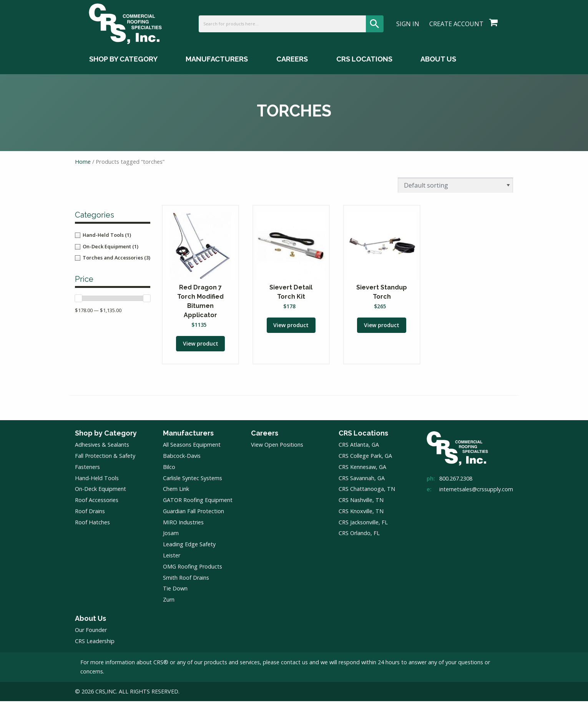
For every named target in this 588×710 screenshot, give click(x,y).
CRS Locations (363, 442)
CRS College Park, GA (365, 465)
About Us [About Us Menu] (438, 70)
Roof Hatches (92, 531)
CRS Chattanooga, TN (367, 498)
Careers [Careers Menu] (292, 70)
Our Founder (91, 639)
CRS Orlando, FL (359, 542)
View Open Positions (277, 454)
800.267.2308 (456, 487)
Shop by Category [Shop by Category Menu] (123, 70)
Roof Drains (90, 520)
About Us (91, 627)
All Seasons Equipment (192, 454)
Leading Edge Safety (189, 553)
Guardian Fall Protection (194, 520)
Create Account (456, 29)
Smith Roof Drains (186, 586)
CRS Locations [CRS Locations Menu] (364, 70)
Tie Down (175, 598)
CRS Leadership (95, 650)
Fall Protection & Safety (105, 465)
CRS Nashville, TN (361, 509)
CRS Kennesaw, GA (362, 476)
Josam (171, 542)
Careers (265, 442)
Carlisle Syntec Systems (193, 487)
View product (201, 352)
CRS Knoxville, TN (361, 520)
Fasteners (87, 476)
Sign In (408, 29)
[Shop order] (455, 192)
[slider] (78, 305)
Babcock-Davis (182, 465)
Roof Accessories (97, 509)
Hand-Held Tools (97, 487)
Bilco (169, 476)
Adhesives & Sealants (102, 454)
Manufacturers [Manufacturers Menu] (217, 70)
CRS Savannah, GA (362, 487)
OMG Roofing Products (193, 575)
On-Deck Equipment (100, 498)
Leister (172, 565)
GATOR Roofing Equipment (198, 509)
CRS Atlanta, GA (359, 454)
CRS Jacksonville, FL (363, 531)
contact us (294, 671)
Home (83, 169)
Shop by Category (106, 442)
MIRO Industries (183, 531)
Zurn (169, 609)
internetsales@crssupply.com (476, 498)
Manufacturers (188, 442)
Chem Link (176, 498)
